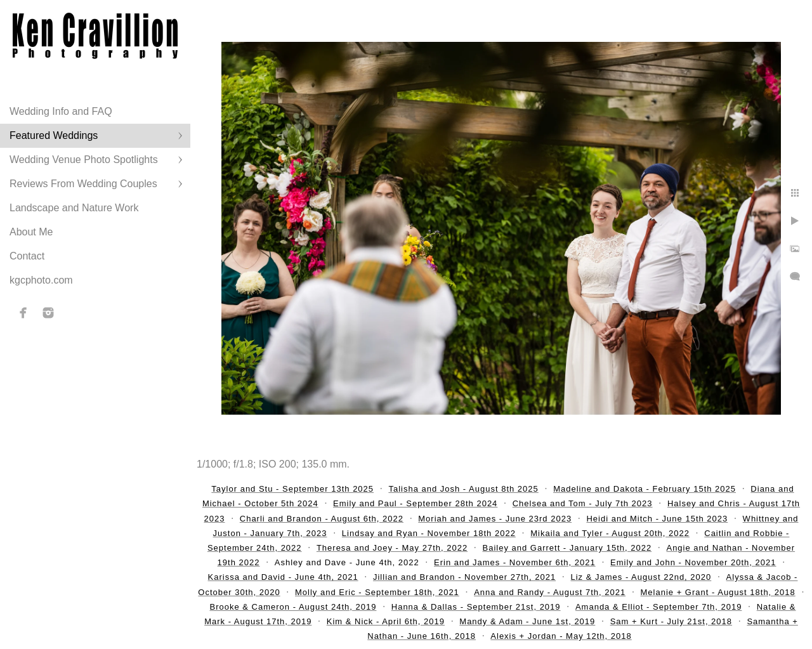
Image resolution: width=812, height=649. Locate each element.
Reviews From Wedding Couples (83, 184)
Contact (27, 256)
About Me (31, 232)
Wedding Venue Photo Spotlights (84, 160)
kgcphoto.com (41, 280)
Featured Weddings (54, 135)
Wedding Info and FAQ (61, 111)
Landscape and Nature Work (74, 208)
